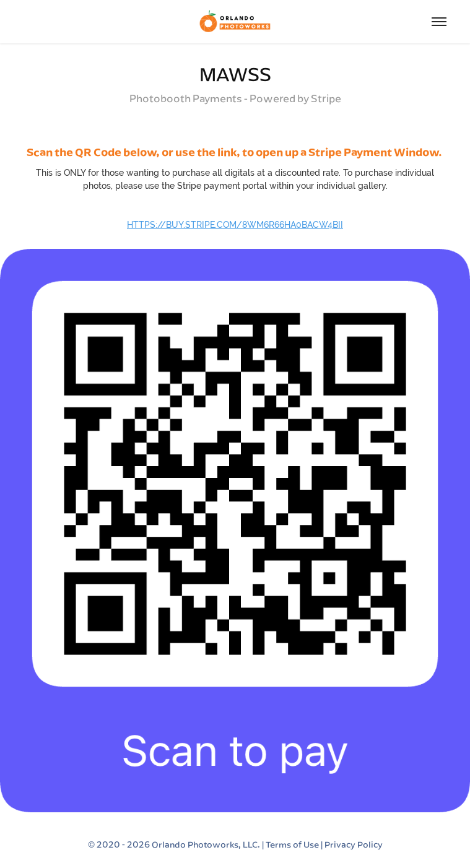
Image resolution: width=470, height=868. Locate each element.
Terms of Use (292, 844)
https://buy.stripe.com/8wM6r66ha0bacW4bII (235, 225)
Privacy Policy (354, 844)
